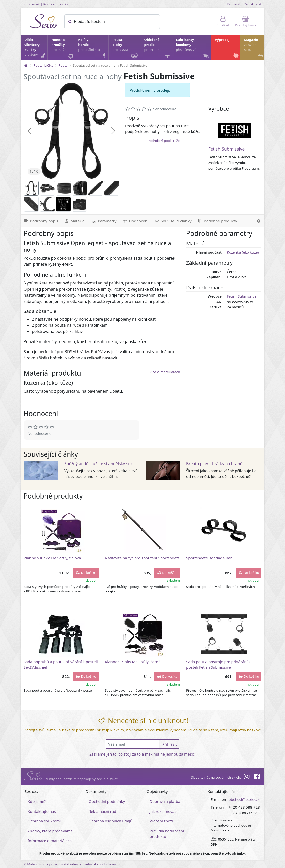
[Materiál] (75, 221)
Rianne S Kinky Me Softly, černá (133, 662)
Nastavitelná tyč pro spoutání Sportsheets (142, 558)
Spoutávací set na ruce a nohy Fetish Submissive (110, 65)
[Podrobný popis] (41, 221)
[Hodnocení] (135, 221)
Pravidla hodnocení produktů (167, 834)
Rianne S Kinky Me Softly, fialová (52, 558)
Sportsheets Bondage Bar (209, 558)
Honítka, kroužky (63, 48)
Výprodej (227, 48)
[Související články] (173, 221)
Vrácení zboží (161, 821)
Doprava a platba (165, 801)
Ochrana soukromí (44, 821)
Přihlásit (233, 4)
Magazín (254, 48)
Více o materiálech (165, 372)
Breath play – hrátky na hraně (214, 464)
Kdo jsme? (32, 4)
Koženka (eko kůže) (243, 252)
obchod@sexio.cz (244, 799)
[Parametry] (104, 221)
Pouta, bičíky (126, 49)
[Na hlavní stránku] (26, 65)
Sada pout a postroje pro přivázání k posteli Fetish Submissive (218, 664)
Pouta (63, 65)
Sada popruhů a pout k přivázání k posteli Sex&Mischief (61, 664)
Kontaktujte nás (56, 4)
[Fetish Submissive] (235, 130)
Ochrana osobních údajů (110, 821)
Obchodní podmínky (107, 801)
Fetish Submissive (227, 149)
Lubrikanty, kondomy (193, 48)
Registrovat (252, 4)
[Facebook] (257, 777)
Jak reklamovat (163, 811)
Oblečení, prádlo (158, 49)
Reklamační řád (102, 811)
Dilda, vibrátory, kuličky (36, 48)
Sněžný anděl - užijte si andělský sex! (99, 464)
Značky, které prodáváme (50, 831)
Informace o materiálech (50, 841)
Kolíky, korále (93, 48)
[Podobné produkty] (217, 221)
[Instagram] (246, 777)
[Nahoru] (259, 221)
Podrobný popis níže (164, 141)
